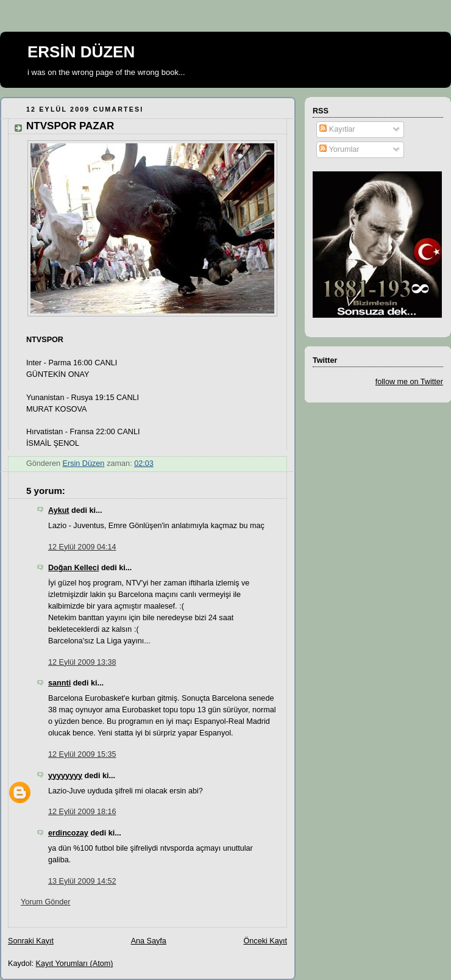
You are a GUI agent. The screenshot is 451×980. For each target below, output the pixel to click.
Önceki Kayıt (265, 941)
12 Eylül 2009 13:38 (82, 662)
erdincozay (68, 833)
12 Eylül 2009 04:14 (82, 547)
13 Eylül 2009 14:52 (82, 881)
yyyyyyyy (65, 776)
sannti (59, 683)
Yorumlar (339, 149)
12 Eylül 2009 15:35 (82, 754)
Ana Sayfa (149, 941)
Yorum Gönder (46, 902)
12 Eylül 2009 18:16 (82, 812)
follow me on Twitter (409, 382)
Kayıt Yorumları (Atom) (75, 964)
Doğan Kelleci (73, 568)
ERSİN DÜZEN (81, 52)
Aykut (59, 510)
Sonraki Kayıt (31, 941)
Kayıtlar (337, 129)
